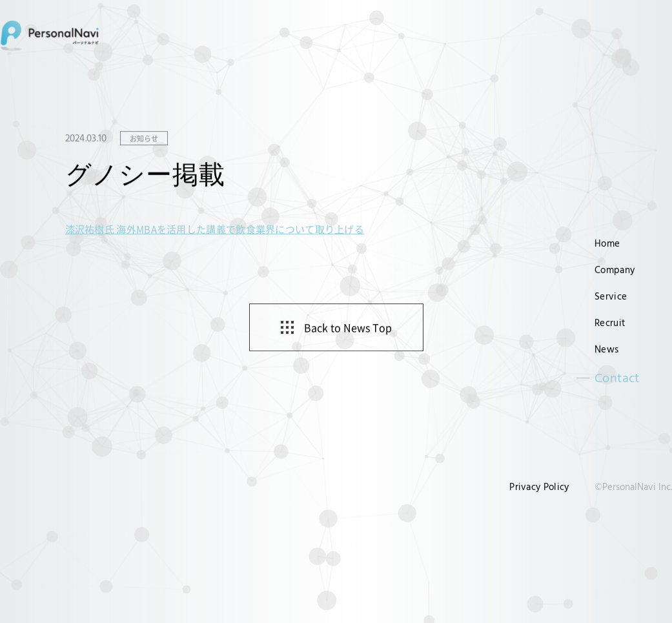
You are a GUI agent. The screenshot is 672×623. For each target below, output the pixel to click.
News (606, 349)
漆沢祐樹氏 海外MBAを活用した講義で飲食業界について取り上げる (215, 230)
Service (611, 296)
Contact (617, 378)
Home (607, 243)
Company (615, 270)
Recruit (610, 322)
